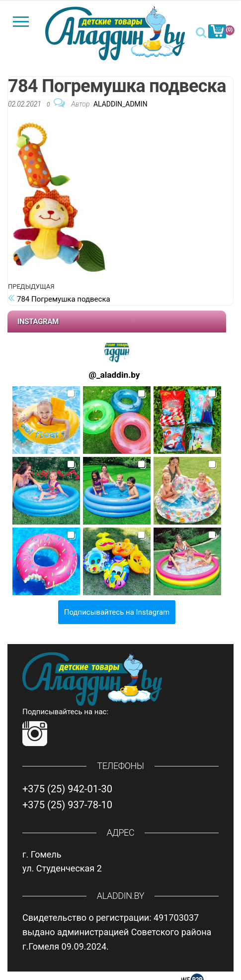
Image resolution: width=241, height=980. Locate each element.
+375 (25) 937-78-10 (67, 805)
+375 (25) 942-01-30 (67, 789)
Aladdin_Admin (120, 104)
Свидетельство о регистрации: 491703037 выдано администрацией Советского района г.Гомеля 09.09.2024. (117, 932)
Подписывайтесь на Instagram (117, 612)
